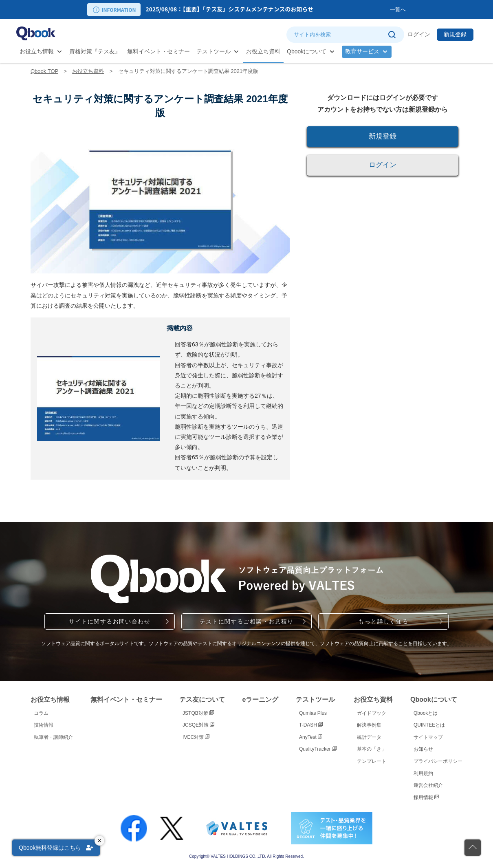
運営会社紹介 (428, 785)
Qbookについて (307, 51)
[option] (268, 10)
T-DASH (311, 725)
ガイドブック (372, 713)
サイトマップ (428, 737)
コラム (41, 713)
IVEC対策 (196, 737)
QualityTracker (318, 749)
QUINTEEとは (429, 725)
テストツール (213, 51)
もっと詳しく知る (383, 621)
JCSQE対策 (198, 725)
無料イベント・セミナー (158, 51)
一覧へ (398, 10)
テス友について (202, 699)
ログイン (419, 34)
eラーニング (261, 699)
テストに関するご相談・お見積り (247, 621)
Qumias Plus (313, 713)
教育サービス (362, 51)
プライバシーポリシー (438, 761)
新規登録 (455, 34)
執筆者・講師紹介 (53, 737)
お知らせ (423, 749)
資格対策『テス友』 (95, 51)
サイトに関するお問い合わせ (110, 621)
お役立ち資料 (263, 51)
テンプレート (372, 761)
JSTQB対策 (198, 713)
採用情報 (426, 798)
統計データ (369, 737)
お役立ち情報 (37, 51)
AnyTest (311, 737)
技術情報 (44, 725)
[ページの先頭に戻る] (473, 848)
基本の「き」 (372, 749)
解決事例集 (369, 725)
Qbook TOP (44, 71)
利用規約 (423, 773)
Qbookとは (426, 713)
